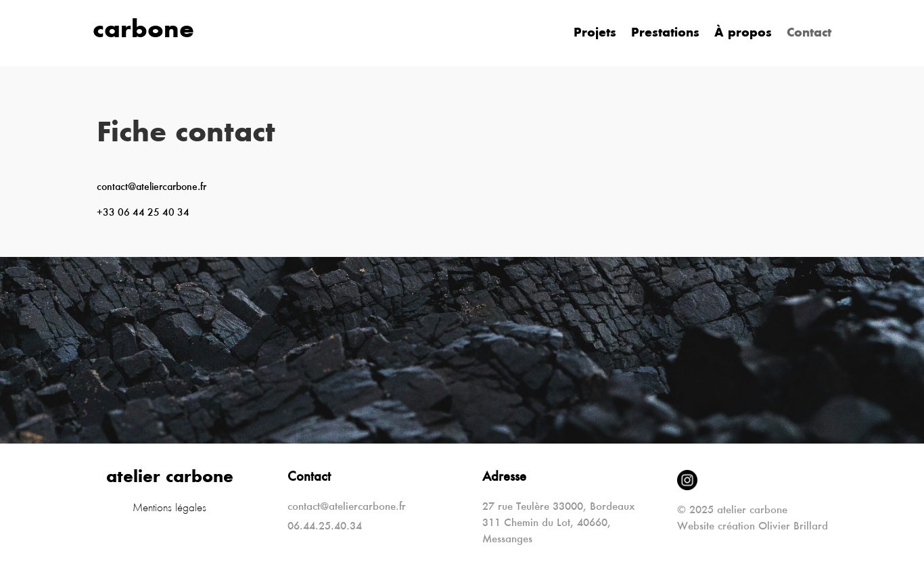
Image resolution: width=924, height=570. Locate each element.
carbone (143, 31)
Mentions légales (169, 509)
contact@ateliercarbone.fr (152, 187)
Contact (809, 34)
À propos (743, 34)
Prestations (665, 34)
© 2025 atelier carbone (732, 511)
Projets (595, 34)
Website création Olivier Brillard (753, 527)
